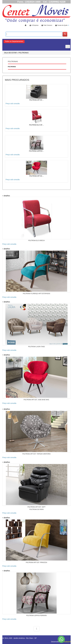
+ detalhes (6, 196)
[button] (62, 25)
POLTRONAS (23, 53)
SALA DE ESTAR (10, 53)
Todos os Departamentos (14, 41)
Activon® (67, 642)
